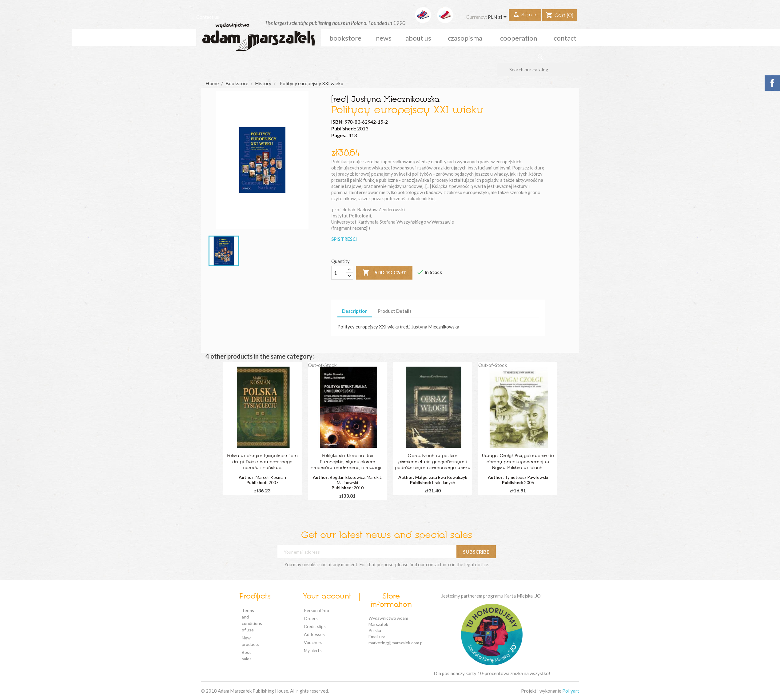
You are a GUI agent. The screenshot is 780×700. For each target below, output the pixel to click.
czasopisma (465, 38)
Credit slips (315, 626)
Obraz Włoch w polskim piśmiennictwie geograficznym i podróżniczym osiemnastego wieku (433, 462)
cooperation (519, 38)
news (384, 38)
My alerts (313, 650)
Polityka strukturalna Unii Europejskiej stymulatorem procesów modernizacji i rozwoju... (348, 462)
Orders (311, 618)
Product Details (395, 311)
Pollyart (571, 691)
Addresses (314, 634)
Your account (327, 597)
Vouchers (313, 642)
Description (355, 311)
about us (418, 38)
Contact (565, 38)
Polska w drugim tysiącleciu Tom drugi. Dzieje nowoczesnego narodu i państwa (262, 462)
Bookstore (345, 38)
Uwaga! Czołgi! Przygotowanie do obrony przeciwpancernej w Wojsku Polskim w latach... (518, 462)
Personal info (316, 610)
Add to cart (384, 273)
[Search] (540, 70)
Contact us (208, 17)
